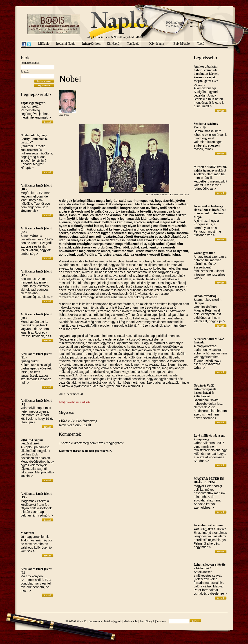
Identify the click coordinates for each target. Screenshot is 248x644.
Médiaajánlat (131, 621)
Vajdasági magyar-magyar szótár (33, 105)
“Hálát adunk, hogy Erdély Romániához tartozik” (34, 139)
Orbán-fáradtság (205, 296)
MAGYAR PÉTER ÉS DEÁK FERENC (209, 480)
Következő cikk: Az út (75, 425)
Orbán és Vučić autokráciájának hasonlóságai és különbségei (205, 391)
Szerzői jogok (147, 621)
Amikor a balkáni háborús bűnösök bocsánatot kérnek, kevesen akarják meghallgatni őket (207, 74)
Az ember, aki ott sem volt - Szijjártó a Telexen (210, 527)
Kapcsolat (162, 621)
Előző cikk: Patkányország (78, 421)
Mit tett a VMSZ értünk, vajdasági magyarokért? (210, 169)
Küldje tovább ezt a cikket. (74, 402)
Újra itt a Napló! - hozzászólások (33, 442)
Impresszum (95, 621)
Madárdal (27, 533)
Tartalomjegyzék (113, 621)
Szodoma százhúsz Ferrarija (206, 126)
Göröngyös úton (205, 253)
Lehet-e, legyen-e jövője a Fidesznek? (210, 566)
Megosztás (67, 412)
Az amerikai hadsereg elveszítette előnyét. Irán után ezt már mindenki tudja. (210, 212)
